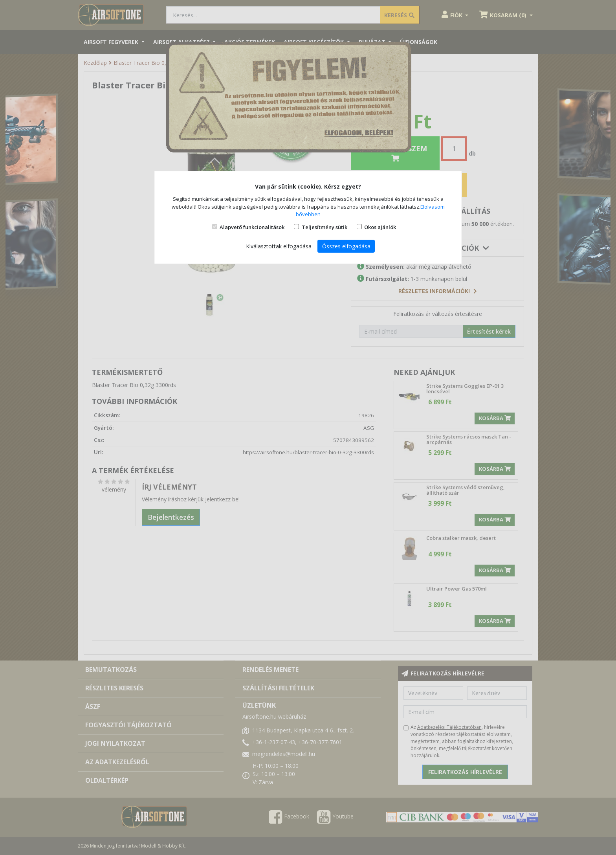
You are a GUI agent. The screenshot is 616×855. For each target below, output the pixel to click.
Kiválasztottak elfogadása (279, 246)
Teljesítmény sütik (324, 227)
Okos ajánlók (380, 227)
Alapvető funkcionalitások (252, 227)
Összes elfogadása (346, 246)
